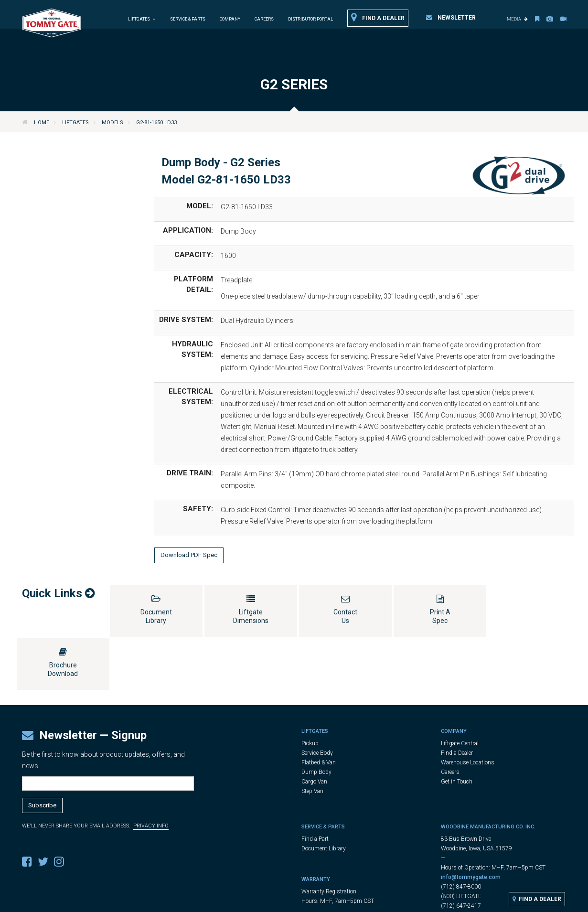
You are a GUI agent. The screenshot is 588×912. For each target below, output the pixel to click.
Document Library (324, 795)
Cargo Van (314, 729)
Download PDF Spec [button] (189, 555)
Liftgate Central (460, 690)
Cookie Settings (381, 901)
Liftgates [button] (142, 19)
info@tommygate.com (471, 824)
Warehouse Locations (468, 709)
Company (230, 19)
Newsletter (451, 18)
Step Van (312, 738)
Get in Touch (457, 729)
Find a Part (315, 786)
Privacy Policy (333, 901)
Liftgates (75, 123)
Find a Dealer (378, 18)
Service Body (317, 700)
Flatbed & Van (319, 709)
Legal (300, 901)
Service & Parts (188, 19)
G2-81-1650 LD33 (156, 123)
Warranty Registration (329, 838)
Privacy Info (151, 773)
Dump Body (316, 719)
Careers (264, 19)
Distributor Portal (310, 19)
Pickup (310, 690)
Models (112, 123)
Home (42, 123)
